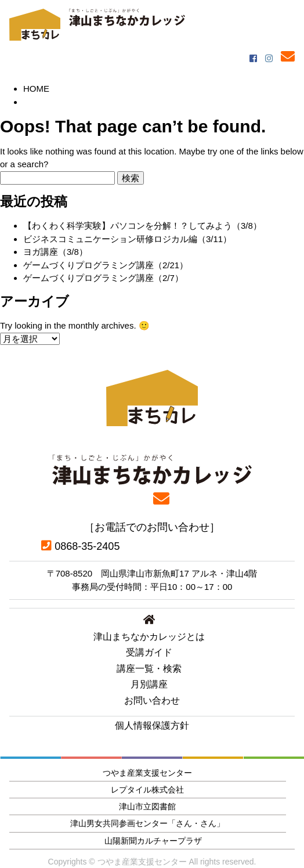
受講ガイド (149, 652)
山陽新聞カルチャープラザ (153, 841)
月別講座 (149, 684)
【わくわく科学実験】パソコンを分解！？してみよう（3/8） (142, 226)
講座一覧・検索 (149, 669)
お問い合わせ (152, 700)
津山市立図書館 (147, 806)
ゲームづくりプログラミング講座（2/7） (103, 278)
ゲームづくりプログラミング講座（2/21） (106, 265)
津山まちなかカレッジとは (149, 637)
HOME (36, 89)
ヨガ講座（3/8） (55, 252)
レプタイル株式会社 (147, 790)
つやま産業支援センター (147, 773)
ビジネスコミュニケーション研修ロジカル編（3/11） (127, 239)
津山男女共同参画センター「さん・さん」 (147, 823)
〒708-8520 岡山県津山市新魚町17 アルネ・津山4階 (152, 573)
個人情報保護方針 (152, 725)
